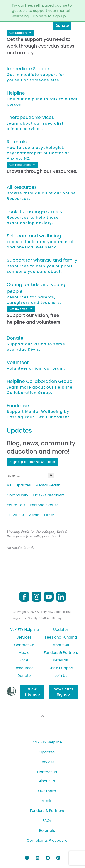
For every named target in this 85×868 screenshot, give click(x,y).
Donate (62, 26)
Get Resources (22, 165)
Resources (24, 668)
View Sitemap (32, 692)
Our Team (47, 791)
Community (18, 495)
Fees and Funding (61, 637)
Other (49, 515)
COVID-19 (15, 515)
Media (34, 515)
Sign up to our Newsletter (32, 462)
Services (24, 637)
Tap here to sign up (48, 16)
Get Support (20, 33)
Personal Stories (44, 505)
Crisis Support (61, 668)
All (9, 485)
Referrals (61, 660)
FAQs (24, 660)
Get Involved (21, 309)
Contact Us (24, 645)
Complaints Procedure (47, 840)
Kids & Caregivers (49, 495)
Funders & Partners (61, 653)
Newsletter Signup (63, 692)
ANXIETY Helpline (24, 630)
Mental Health (48, 485)
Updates (23, 485)
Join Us (61, 676)
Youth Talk (16, 505)
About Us (61, 645)
